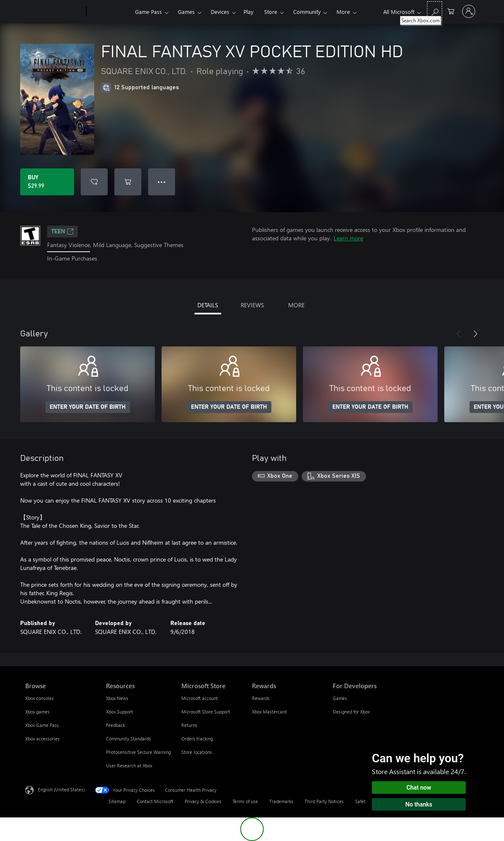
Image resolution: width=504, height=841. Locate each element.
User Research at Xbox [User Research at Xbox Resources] (129, 765)
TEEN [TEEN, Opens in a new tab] (62, 232)
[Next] (475, 334)
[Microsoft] (54, 12)
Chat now (419, 788)
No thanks (419, 804)
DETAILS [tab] (208, 305)
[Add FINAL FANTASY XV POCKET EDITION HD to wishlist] (94, 182)
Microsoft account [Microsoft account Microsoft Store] (200, 698)
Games (186, 12)
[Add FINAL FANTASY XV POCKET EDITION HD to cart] (128, 182)
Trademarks (281, 801)
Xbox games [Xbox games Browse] (37, 712)
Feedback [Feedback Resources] (115, 725)
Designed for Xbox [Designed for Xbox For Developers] (351, 712)
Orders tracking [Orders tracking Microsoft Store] (197, 739)
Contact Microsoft (155, 801)
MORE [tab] (296, 305)
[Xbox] (110, 12)
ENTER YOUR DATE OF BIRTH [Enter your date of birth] (88, 407)
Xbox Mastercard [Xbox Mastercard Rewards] (269, 712)
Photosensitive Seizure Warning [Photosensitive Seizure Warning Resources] (138, 752)
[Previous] (459, 334)
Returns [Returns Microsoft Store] (189, 725)
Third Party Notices (324, 801)
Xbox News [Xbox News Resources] (117, 698)
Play (248, 12)
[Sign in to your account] (469, 11)
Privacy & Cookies (203, 801)
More (343, 12)
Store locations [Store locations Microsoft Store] (197, 752)
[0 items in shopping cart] (451, 11)
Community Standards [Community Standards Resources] (129, 739)
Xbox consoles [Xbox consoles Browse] (40, 698)
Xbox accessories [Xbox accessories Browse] (42, 739)
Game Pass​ (149, 12)
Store (271, 12)
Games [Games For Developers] (340, 698)
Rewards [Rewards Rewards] (261, 698)
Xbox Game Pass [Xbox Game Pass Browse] (42, 725)
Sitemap (117, 801)
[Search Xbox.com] (435, 11)
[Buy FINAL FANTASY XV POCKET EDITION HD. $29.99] (47, 182)
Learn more (348, 238)
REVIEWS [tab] (252, 305)
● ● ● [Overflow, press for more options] (162, 182)
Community (307, 12)
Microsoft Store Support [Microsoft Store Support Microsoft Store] (206, 712)
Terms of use (245, 801)
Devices (220, 12)
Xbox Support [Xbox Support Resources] (119, 712)
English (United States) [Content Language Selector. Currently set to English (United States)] (61, 789)
